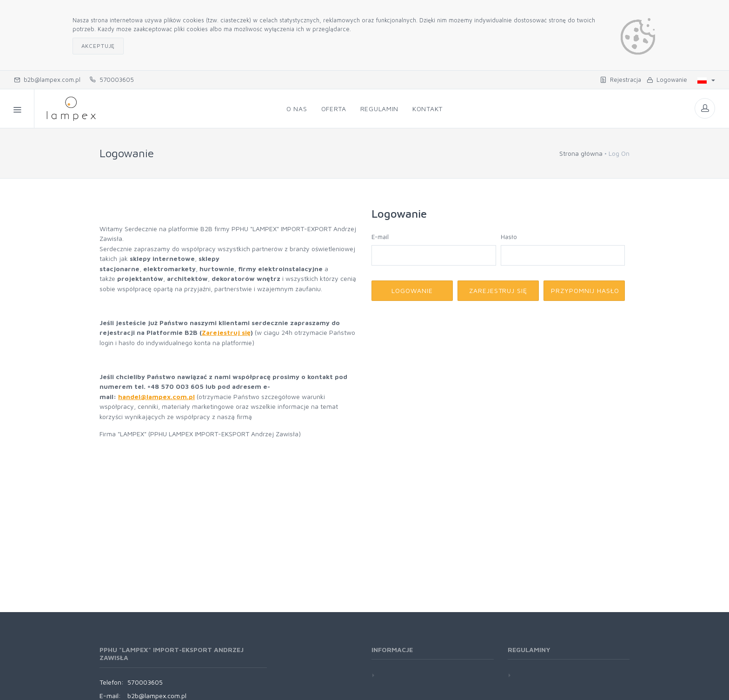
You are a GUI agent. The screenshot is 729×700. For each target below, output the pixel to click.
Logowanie (667, 80)
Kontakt (427, 109)
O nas (297, 109)
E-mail (380, 237)
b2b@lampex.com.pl (47, 80)
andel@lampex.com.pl (159, 397)
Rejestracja (621, 80)
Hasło (509, 237)
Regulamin (379, 109)
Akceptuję (98, 46)
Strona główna (581, 153)
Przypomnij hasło (585, 290)
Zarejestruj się (226, 332)
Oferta (334, 109)
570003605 (112, 80)
